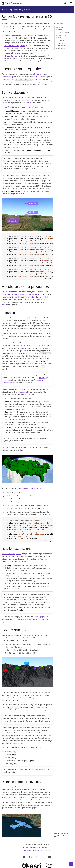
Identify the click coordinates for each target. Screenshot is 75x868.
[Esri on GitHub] (30, 857)
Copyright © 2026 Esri (31, 845)
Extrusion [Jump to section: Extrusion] (61, 40)
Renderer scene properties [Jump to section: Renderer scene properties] (61, 36)
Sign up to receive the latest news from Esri (37, 850)
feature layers (39, 74)
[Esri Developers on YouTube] (50, 857)
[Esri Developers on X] (37, 857)
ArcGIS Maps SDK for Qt (13, 10)
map (36, 84)
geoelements (43, 378)
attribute (24, 348)
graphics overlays (8, 77)
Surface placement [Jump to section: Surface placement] (64, 32)
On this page (59, 24)
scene (37, 77)
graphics (14, 82)
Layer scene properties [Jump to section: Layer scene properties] (60, 28)
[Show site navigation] (71, 3)
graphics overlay (25, 294)
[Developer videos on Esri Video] (43, 857)
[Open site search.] (65, 3)
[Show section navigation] (71, 10)
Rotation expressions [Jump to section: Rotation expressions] (62, 45)
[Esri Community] (24, 857)
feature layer (13, 294)
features (4, 82)
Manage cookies (35, 847)
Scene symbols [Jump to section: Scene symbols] (61, 49)
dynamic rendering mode (32, 375)
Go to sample (48, 279)
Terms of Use (46, 847)
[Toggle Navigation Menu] (71, 864)
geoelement (30, 103)
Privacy (25, 847)
